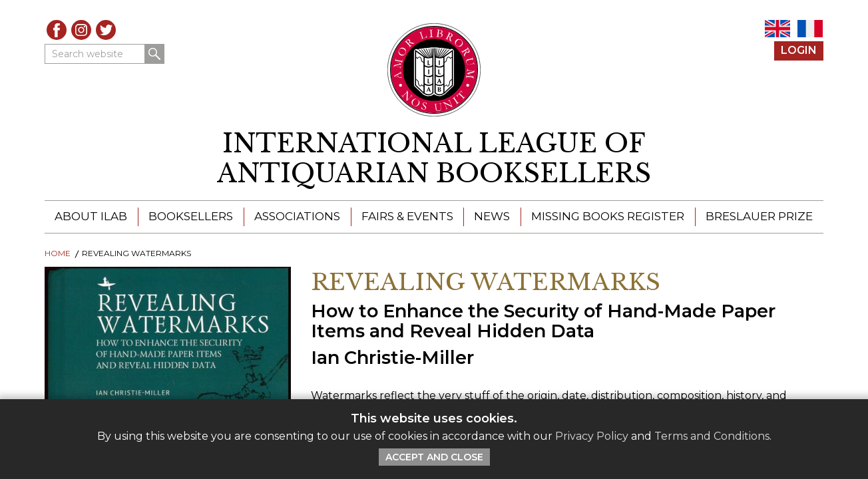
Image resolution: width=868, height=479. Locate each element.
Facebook (57, 30)
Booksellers (191, 216)
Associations (297, 216)
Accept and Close (434, 457)
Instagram (81, 30)
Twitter (106, 30)
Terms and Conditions (712, 436)
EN (777, 29)
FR (810, 29)
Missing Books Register (608, 216)
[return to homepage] (434, 159)
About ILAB (91, 216)
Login (799, 50)
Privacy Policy (592, 436)
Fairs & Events (407, 216)
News (492, 216)
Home (58, 253)
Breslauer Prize (759, 216)
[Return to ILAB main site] (434, 70)
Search (154, 54)
